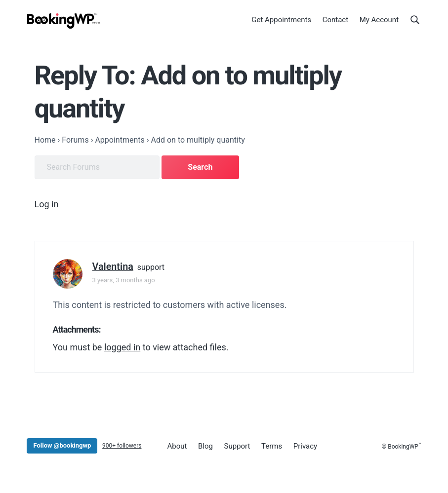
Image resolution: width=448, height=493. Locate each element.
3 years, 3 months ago (124, 280)
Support (237, 446)
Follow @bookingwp (62, 445)
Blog (205, 446)
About (177, 446)
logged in (122, 347)
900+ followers (122, 446)
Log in (47, 204)
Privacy (305, 446)
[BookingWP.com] (64, 21)
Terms (272, 446)
